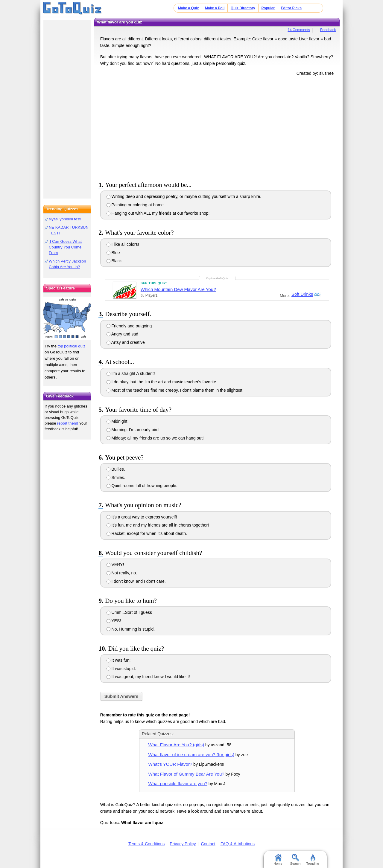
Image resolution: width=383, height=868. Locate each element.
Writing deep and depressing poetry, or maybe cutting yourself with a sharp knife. (184, 196)
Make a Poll (215, 8)
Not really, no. (122, 573)
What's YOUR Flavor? (170, 764)
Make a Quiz (188, 8)
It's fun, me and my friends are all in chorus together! (158, 525)
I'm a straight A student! (131, 373)
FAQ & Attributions (238, 844)
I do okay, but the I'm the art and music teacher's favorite (161, 382)
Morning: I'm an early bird (133, 430)
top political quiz (72, 346)
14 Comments (299, 30)
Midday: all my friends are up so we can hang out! (155, 438)
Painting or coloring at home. (136, 205)
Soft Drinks (301, 295)
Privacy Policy (183, 844)
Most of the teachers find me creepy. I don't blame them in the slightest (174, 390)
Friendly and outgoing (129, 326)
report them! (68, 423)
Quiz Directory (243, 8)
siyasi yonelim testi (65, 219)
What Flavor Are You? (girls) (176, 745)
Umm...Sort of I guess (129, 612)
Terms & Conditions (146, 844)
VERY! (115, 565)
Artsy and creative (126, 342)
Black (114, 261)
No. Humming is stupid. (131, 629)
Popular (268, 8)
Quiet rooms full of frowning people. (142, 486)
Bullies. (116, 469)
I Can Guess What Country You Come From (65, 247)
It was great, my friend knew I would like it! (148, 677)
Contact (208, 844)
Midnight (117, 421)
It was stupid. (121, 669)
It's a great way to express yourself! (142, 517)
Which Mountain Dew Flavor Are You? (178, 289)
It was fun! (119, 660)
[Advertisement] (217, 127)
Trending (313, 860)
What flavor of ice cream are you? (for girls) (191, 755)
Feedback (328, 30)
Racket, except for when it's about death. (147, 533)
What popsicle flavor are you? (178, 784)
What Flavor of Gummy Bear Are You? (186, 774)
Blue (113, 253)
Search (295, 860)
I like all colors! (123, 244)
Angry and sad (122, 334)
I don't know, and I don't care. (136, 581)
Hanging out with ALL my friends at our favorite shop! (158, 213)
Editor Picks (291, 8)
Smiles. (116, 478)
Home (278, 860)
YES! (114, 621)
